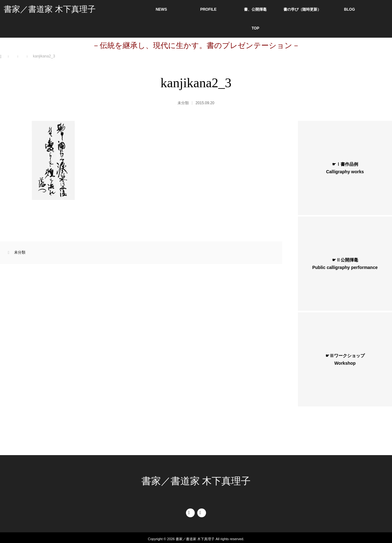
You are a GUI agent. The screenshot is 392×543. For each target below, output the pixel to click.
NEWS (161, 9)
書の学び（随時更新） (302, 9)
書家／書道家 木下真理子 (50, 9)
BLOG (350, 9)
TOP (255, 28)
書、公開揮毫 (255, 9)
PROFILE (208, 9)
